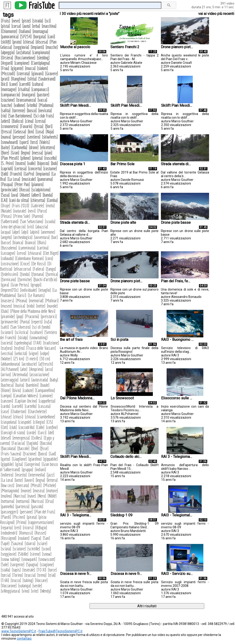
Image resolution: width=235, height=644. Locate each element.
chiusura (35, 253)
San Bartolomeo (20, 116)
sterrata (23, 74)
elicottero (48, 147)
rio (4, 116)
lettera (52, 480)
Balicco (17, 121)
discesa (42, 42)
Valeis (45, 142)
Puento (38, 216)
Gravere (52, 74)
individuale (28, 290)
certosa (20, 169)
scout (46, 549)
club (13, 427)
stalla (6, 570)
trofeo (19, 348)
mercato (22, 485)
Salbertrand (10, 221)
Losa (40, 132)
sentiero (34, 137)
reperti (37, 322)
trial (52, 575)
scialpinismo (41, 190)
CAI (4, 200)
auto (26, 26)
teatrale (29, 570)
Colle (40, 427)
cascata (44, 406)
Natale (6, 211)
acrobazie (29, 364)
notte (41, 306)
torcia (6, 575)
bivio (17, 390)
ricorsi (28, 528)
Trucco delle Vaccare (41, 348)
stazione (8, 100)
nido (31, 306)
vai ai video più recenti (216, 14)
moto (50, 206)
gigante (17, 68)
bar (55, 237)
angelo (6, 237)
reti (18, 528)
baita (20, 385)
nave (32, 496)
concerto (35, 169)
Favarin (26, 126)
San (46, 538)
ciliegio (39, 422)
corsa (16, 26)
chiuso (30, 417)
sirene (35, 554)
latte (19, 480)
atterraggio (10, 380)
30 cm (45, 359)
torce (52, 570)
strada (38, 21)
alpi (25, 232)
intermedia (37, 475)
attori (25, 380)
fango (51, 269)
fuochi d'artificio (45, 279)
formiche (25, 279)
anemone (48, 232)
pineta (37, 158)
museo (6, 306)
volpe (45, 353)
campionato (41, 52)
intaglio (45, 290)
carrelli (25, 84)
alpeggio (8, 52)
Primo (21, 522)
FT (7, 5)
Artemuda (20, 374)
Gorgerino (32, 464)
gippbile (7, 464)
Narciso (20, 496)
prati (5, 79)
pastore (43, 95)
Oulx (5, 311)
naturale (20, 211)
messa (37, 153)
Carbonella (19, 147)
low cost (8, 485)
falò (4, 174)
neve (16, 21)
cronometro (10, 126)
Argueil (7, 63)
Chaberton (18, 411)
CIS (50, 422)
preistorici (49, 316)
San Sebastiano (32, 221)
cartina (43, 248)
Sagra (36, 538)
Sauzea (17, 543)
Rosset (40, 533)
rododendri (9, 533)
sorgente (17, 564)
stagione (47, 564)
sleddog (43, 58)
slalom (42, 68)
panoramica (10, 37)
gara (5, 285)
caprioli (7, 169)
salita (6, 111)
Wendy (46, 591)
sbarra (30, 543)
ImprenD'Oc (10, 290)
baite (5, 147)
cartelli (17, 406)
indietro (7, 475)
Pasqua (7, 184)
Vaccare (41, 580)
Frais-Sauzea (11, 454)
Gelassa (20, 132)
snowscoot (47, 559)
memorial (36, 301)
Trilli (5, 580)
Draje (6, 206)
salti (5, 327)
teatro (20, 163)
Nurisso (37, 501)
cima (29, 121)
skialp (23, 337)
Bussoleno (9, 248)
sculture (36, 332)
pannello (7, 506)
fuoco (43, 454)
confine (52, 427)
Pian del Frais (45, 512)
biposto (43, 163)
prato (17, 42)
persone (26, 512)
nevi (32, 211)
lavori (29, 480)
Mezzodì (8, 74)
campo (6, 396)
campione (22, 63)
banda (48, 195)
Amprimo (36, 369)
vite (35, 591)
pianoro (37, 184)
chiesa (28, 42)
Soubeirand (47, 79)
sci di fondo (41, 327)
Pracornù (32, 316)
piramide (8, 316)
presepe (19, 137)
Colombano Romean (29, 258)
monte (26, 491)
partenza (22, 506)
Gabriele (38, 206)
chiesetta (38, 200)
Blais (42, 242)
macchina (49, 26)
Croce (25, 264)
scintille (34, 549)
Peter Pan (22, 184)
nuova (6, 137)
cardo (6, 406)
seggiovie (9, 554)
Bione (6, 390)
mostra (39, 491)
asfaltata (23, 52)
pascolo (37, 506)
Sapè (5, 543)
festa (39, 126)
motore (52, 491)
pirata (32, 517)
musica (19, 306)
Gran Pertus (20, 285)
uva (15, 195)
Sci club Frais (44, 116)
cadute (28, 390)
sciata (6, 549)
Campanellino (45, 390)
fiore (5, 153)
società (7, 343)
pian (48, 153)
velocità (21, 353)
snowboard (9, 142)
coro (49, 258)
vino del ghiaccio (13, 227)
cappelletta (47, 401)
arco (49, 369)
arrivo (6, 374)
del (51, 433)
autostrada (40, 380)
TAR (37, 343)
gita (19, 464)
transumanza (26, 100)
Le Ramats (36, 295)
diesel (6, 438)
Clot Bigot (51, 253)
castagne (8, 253)
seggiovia (21, 47)
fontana (38, 274)
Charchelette (37, 411)
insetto (21, 475)
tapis (16, 570)
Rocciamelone (25, 58)
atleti (5, 121)
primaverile (10, 322)
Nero (42, 496)
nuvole (52, 306)
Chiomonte (9, 31)
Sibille (23, 554)
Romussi (26, 533)
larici (22, 295)
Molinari (52, 301)
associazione (39, 374)
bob (54, 163)
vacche (6, 105)
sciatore (19, 549)
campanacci (40, 89)
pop (20, 316)
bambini (32, 385)
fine (35, 448)
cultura (38, 84)
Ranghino (18, 79)
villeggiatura (10, 591)
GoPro (29, 174)
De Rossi (39, 264)
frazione (30, 454)
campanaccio (10, 95)
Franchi (16, 174)
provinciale (9, 190)
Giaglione (19, 459)
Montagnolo (10, 491)
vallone (19, 105)
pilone (25, 158)
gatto (6, 459)
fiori (49, 126)
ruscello (50, 158)
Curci (42, 433)
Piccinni (19, 517)
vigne (34, 353)
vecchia (7, 353)
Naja (50, 132)
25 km (19, 359)
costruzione (10, 264)
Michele (50, 485)
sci (48, 21)
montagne (9, 89)
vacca (42, 100)
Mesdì (36, 485)
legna (40, 480)
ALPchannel (10, 369)
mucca (30, 68)
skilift (6, 42)
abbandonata (10, 364)
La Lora (7, 480)
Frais (5, 21)
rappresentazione (41, 522)
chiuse (6, 417)
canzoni (7, 401)
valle (31, 163)
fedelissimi (10, 274)
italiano (25, 31)
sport (24, 142)
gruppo (27, 469)
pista (5, 26)
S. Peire (7, 163)
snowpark (29, 559)
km (31, 132)
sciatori (7, 332)
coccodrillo (27, 427)
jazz (51, 475)
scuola (50, 221)
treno (42, 575)
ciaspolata (9, 422)
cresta (40, 121)
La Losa (14, 179)
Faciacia (18, 443)
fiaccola (46, 443)
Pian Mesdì (10, 158)
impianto (43, 174)
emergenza (21, 438)
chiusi (18, 417)
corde (31, 433)
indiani (40, 469)
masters (7, 301)
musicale (29, 179)
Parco (42, 211)
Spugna (32, 564)
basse (6, 242)
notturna (8, 501)
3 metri (32, 359)
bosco (32, 111)
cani (51, 37)
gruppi (36, 285)
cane (13, 84)
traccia (30, 575)
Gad (52, 454)
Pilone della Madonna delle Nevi (33, 311)
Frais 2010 (21, 206)
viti (31, 227)
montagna (40, 31)
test (34, 142)
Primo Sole (22, 216)
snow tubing (10, 559)
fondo (25, 274)
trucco (16, 580)
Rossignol (9, 538)
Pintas (6, 216)
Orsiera (7, 58)
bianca (18, 242)
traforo (7, 348)
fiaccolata (8, 448)
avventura (42, 237)
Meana (21, 301)
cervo (22, 253)
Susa (5, 195)
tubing (28, 580)
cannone (46, 396)
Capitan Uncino (26, 401)
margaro (28, 95)
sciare (42, 543)
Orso (50, 501)
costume (50, 169)
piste (26, 21)
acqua (6, 232)
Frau (5, 68)
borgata (39, 37)
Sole (5, 564)
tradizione (51, 343)
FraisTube (42, 5)
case (5, 411)
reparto (7, 528)
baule (45, 385)
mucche (52, 47)
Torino (18, 575)
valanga (25, 586)
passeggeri (10, 512)
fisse (44, 448)
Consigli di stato (13, 433)
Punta (25, 322)
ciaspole (25, 422)
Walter (6, 359)
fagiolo (32, 443)
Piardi (6, 517)
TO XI (41, 570)
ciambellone (46, 417)
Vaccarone (9, 586)
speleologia (23, 343)
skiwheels (50, 137)
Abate (25, 195)
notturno (23, 501)
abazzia (42, 227)
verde (37, 586)
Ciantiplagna (40, 63)
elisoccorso (22, 269)
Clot (4, 427)
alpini (35, 232)
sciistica (22, 332)
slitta (32, 79)
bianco (30, 242)
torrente (19, 111)
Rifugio (41, 528)
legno (25, 153)
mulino (6, 496)
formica (52, 274)
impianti (37, 47)
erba (36, 26)
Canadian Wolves (26, 396)
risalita (24, 89)
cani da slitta (19, 200)
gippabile (50, 459)
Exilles (37, 438)
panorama (45, 179)
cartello (31, 406)
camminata (27, 248)
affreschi (46, 364)
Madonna (46, 105)
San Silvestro (21, 327)
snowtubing (39, 337)
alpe (16, 232)
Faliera (38, 269)
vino (26, 591)
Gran (15, 153)
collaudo (7, 258)
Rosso (24, 190)
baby (54, 380)
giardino (35, 459)
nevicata (45, 111)
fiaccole (23, 448)
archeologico (23, 237)
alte (24, 369)
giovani (37, 74)
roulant (24, 538)
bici (4, 84)
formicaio (8, 279)
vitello (32, 105)
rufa (48, 322)
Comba (52, 200)
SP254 (26, 37)
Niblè (52, 496)
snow (47, 554)
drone (34, 147)
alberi (36, 195)
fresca (6, 132)
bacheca (7, 385)
